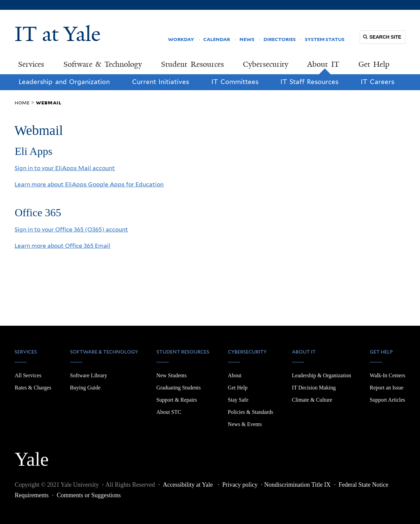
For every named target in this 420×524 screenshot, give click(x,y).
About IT (323, 64)
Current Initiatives (161, 82)
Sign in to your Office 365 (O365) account (71, 229)
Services (31, 64)
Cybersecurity (266, 64)
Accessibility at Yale (189, 485)
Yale (31, 456)
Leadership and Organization (64, 82)
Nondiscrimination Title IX (297, 485)
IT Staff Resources (309, 82)
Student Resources (192, 64)
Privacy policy (240, 485)
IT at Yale (58, 34)
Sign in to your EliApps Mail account (65, 168)
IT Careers (377, 82)
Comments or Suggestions (89, 495)
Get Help (374, 64)
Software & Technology (103, 64)
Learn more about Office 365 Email (62, 246)
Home (22, 103)
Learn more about (89, 184)
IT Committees (235, 82)
